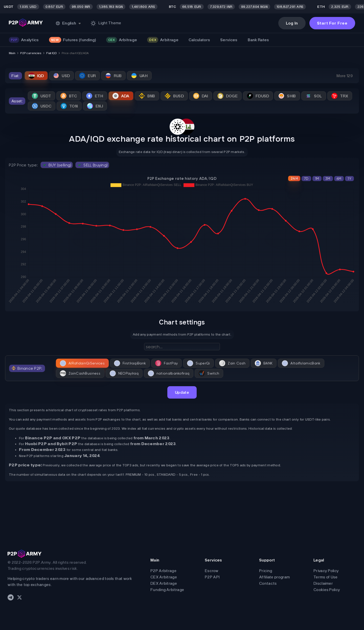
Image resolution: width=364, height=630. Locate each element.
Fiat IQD (51, 53)
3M (328, 179)
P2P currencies (31, 53)
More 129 (345, 76)
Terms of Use (326, 577)
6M (339, 179)
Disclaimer (323, 583)
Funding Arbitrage (167, 590)
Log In (292, 23)
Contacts (268, 583)
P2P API (212, 577)
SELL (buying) (92, 165)
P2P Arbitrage (163, 571)
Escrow (212, 571)
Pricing (266, 571)
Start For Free (332, 23)
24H (294, 178)
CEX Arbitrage (164, 577)
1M (317, 179)
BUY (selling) (57, 165)
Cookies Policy (327, 590)
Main (12, 53)
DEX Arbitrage (164, 583)
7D (306, 179)
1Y (349, 179)
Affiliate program (274, 577)
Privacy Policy (326, 571)
